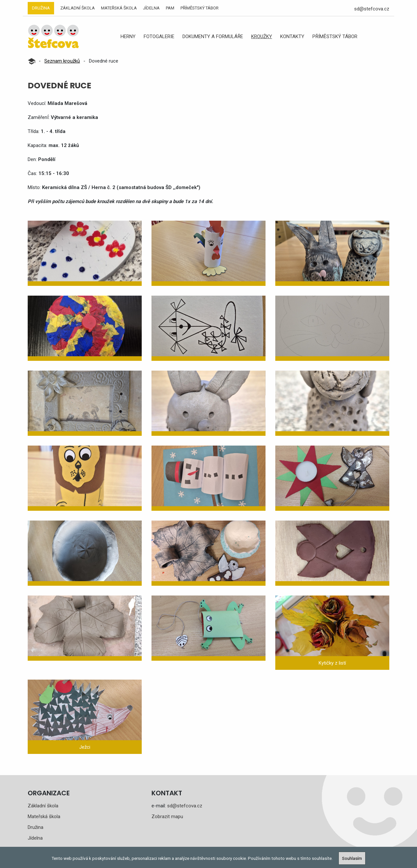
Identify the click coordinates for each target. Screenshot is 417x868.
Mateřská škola (119, 8)
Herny (128, 37)
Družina (41, 8)
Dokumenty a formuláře (213, 37)
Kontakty (292, 37)
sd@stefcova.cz (372, 9)
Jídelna (151, 8)
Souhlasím (352, 858)
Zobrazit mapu (167, 817)
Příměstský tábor (200, 8)
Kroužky (262, 37)
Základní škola (78, 8)
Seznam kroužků (62, 61)
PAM (170, 8)
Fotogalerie (159, 37)
